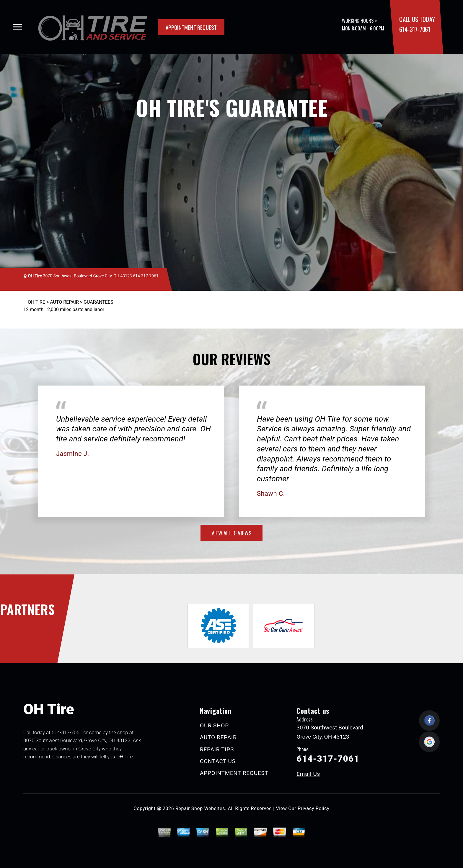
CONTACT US (218, 761)
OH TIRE (36, 302)
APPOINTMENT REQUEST (191, 27)
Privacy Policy (313, 808)
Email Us (308, 774)
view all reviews (231, 533)
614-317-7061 (415, 29)
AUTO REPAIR (64, 302)
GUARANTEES (98, 302)
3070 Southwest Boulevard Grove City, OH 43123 (88, 276)
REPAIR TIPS (217, 749)
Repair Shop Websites (200, 808)
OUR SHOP (214, 725)
